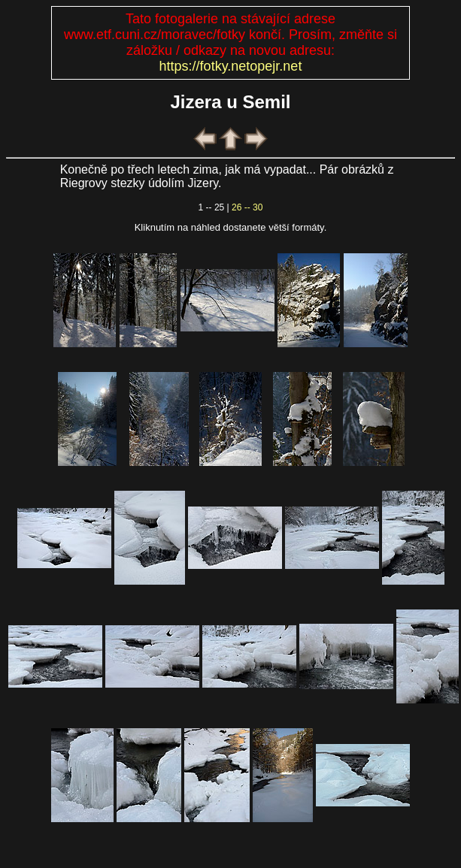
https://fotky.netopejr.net (231, 66)
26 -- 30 (247, 207)
